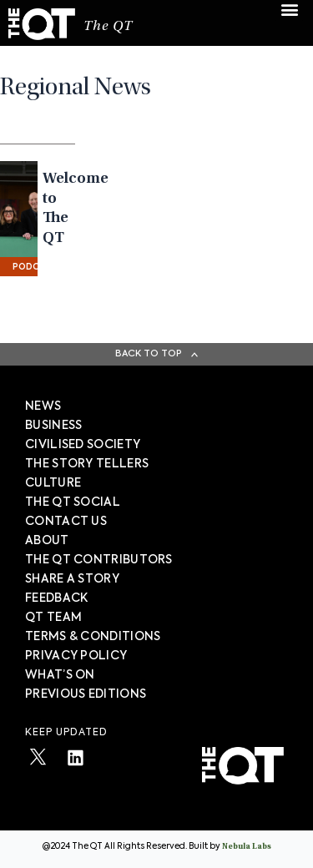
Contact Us (66, 522)
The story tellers (87, 464)
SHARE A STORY (72, 579)
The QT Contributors (99, 560)
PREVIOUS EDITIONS (86, 694)
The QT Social (73, 502)
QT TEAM (53, 618)
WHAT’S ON (60, 675)
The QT (108, 27)
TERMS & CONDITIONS (93, 637)
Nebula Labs (247, 847)
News (43, 406)
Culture (53, 483)
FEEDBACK (56, 598)
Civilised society (83, 445)
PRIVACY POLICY (76, 656)
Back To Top (149, 353)
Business (53, 426)
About (47, 541)
